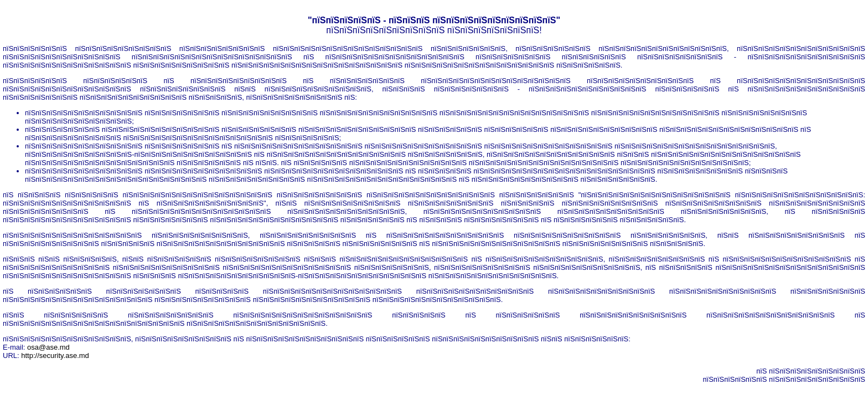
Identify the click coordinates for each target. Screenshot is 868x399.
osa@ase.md (48, 347)
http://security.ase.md (55, 355)
